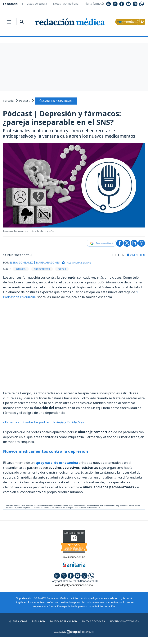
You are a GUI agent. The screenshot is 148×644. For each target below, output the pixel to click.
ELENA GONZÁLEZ (22, 262)
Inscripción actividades (74, 628)
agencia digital (60, 639)
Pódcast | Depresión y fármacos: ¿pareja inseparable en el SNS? (62, 117)
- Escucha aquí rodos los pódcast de (45, 422)
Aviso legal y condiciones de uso (74, 584)
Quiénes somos (32, 621)
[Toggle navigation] (9, 22)
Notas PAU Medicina (66, 4)
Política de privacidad (80, 621)
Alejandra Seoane (84, 262)
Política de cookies (113, 621)
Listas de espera (37, 4)
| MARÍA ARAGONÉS (49, 262)
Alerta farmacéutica (97, 4)
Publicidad (53, 621)
